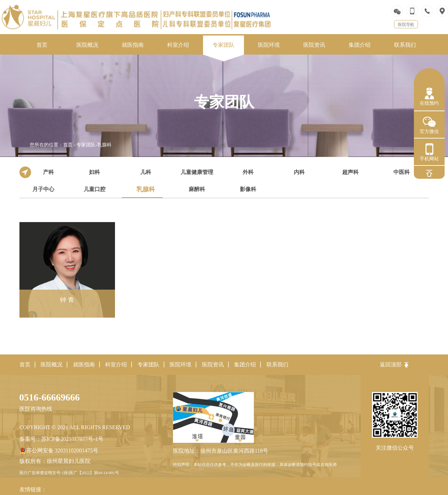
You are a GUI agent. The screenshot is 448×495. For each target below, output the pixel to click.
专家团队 (86, 145)
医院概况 (52, 365)
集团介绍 (245, 365)
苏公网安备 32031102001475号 (59, 451)
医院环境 (180, 365)
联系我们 (277, 365)
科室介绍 (116, 365)
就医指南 (84, 365)
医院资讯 (213, 365)
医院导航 (406, 25)
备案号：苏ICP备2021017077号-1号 (61, 439)
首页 (68, 145)
